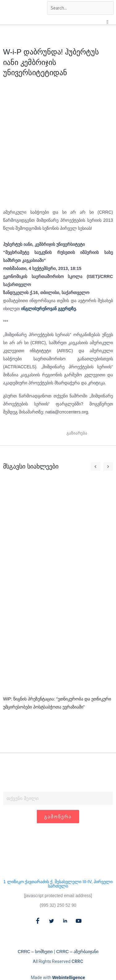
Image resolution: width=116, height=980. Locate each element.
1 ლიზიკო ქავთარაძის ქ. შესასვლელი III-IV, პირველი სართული (58, 884)
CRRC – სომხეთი (35, 952)
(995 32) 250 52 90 (58, 905)
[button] (95, 433)
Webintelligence (69, 978)
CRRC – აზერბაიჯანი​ (77, 952)
